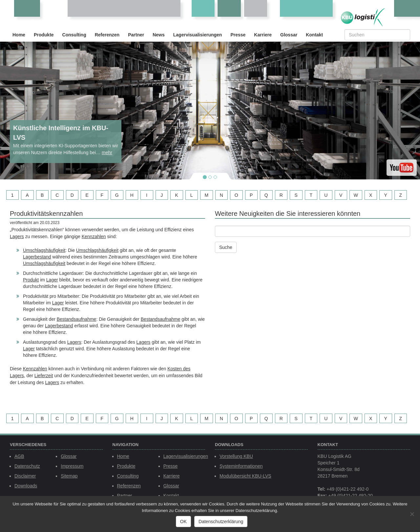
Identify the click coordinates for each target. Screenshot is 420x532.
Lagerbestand (37, 257)
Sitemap (69, 476)
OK (183, 522)
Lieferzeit (44, 376)
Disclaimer (25, 476)
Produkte (44, 35)
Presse (238, 35)
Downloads (26, 486)
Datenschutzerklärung (221, 522)
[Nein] (412, 514)
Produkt (31, 280)
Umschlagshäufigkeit (44, 250)
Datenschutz (27, 466)
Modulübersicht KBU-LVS (245, 476)
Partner (136, 35)
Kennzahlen (94, 236)
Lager (52, 280)
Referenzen (107, 35)
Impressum (72, 466)
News (159, 35)
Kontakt (314, 35)
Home (19, 35)
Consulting (74, 35)
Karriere (263, 35)
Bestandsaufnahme (77, 319)
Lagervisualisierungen (198, 35)
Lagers (17, 236)
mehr (107, 153)
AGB (19, 456)
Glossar (289, 35)
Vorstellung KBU (236, 456)
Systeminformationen (241, 466)
